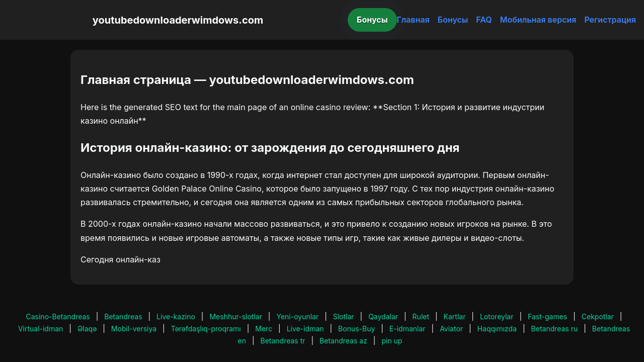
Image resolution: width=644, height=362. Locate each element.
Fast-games (547, 316)
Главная (413, 20)
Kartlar (455, 316)
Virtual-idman (41, 329)
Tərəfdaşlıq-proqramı (206, 329)
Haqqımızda (497, 329)
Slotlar (344, 316)
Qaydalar (383, 316)
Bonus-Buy (356, 329)
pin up (392, 341)
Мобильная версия (538, 20)
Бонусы (372, 20)
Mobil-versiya (134, 329)
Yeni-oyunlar (297, 316)
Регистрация (610, 20)
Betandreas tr (283, 341)
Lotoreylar (497, 316)
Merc (264, 329)
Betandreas (123, 316)
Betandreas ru (555, 329)
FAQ (484, 20)
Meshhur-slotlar (235, 316)
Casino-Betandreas (58, 316)
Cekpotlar (598, 316)
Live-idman (305, 329)
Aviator (451, 329)
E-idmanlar (408, 329)
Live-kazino (176, 316)
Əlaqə (87, 329)
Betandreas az (343, 341)
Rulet (421, 316)
